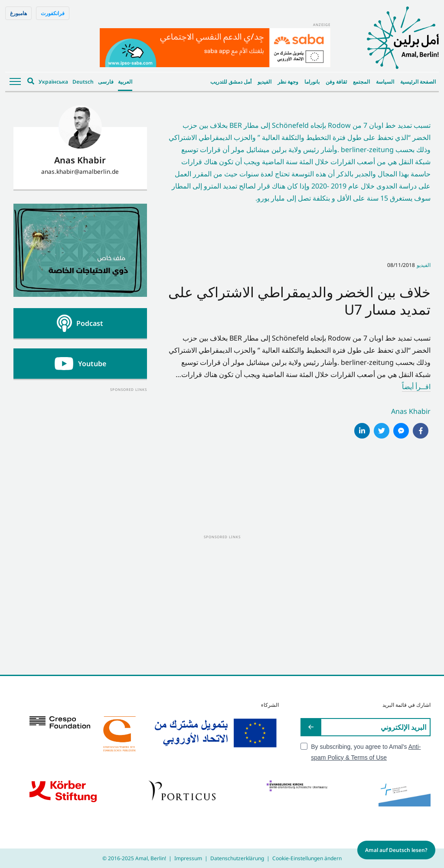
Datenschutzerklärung (237, 858)
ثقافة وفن (336, 82)
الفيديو (264, 82)
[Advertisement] (80, 447)
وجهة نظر (288, 82)
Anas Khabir (411, 411)
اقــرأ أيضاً (416, 387)
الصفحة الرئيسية (418, 82)
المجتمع (361, 82)
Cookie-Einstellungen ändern (307, 858)
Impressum (188, 858)
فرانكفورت (53, 13)
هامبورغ (18, 13)
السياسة (385, 82)
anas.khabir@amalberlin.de (80, 171)
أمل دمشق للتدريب (231, 82)
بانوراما (312, 82)
